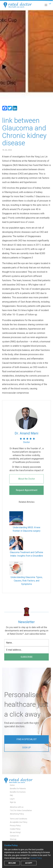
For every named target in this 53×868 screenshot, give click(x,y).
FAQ (11, 795)
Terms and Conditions (19, 819)
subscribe (27, 657)
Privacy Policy (15, 826)
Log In (12, 799)
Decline (12, 863)
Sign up (26, 748)
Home (12, 785)
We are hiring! (15, 832)
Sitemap (13, 839)
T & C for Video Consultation (21, 811)
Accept (29, 863)
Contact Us (14, 836)
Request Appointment (27, 490)
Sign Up (13, 802)
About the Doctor (27, 479)
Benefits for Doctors (18, 792)
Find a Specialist (27, 739)
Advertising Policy (17, 814)
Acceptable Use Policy (19, 822)
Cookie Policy (15, 829)
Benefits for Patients (18, 789)
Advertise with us (17, 807)
